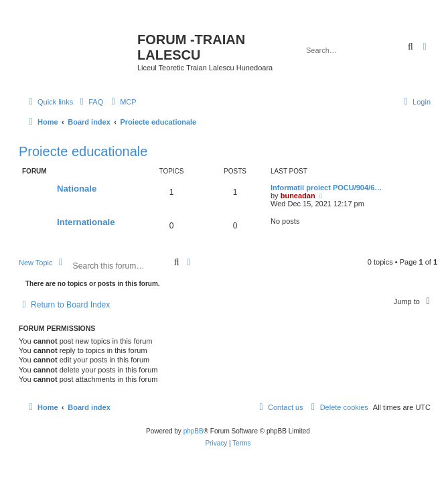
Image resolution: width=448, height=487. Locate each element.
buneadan (298, 196)
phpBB (194, 431)
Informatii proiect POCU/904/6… (326, 188)
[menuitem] (90, 102)
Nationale (77, 189)
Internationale (86, 222)
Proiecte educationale (83, 151)
